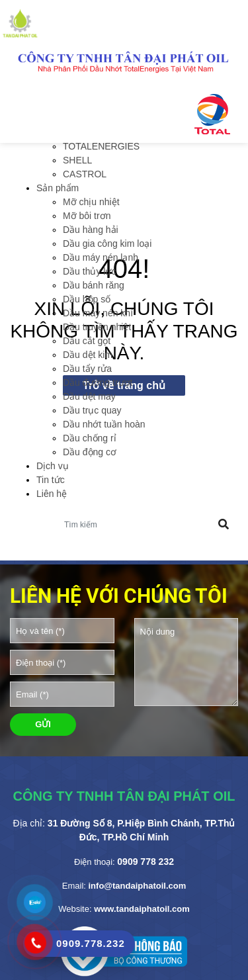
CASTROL (85, 174)
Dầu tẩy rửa (87, 369)
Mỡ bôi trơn (87, 216)
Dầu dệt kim (88, 355)
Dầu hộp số (87, 299)
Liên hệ (52, 494)
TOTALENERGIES (101, 146)
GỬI (43, 724)
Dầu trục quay (92, 410)
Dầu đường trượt (98, 382)
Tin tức (51, 480)
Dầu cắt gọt (87, 341)
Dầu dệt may (89, 396)
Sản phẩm (58, 188)
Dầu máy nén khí (98, 313)
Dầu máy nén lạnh (101, 257)
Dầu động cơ (90, 452)
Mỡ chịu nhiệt (91, 202)
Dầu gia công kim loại (107, 244)
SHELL (77, 160)
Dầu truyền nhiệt (97, 327)
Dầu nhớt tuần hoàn (104, 424)
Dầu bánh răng (94, 285)
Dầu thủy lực (89, 271)
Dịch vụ (53, 466)
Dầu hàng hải (91, 230)
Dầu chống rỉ (90, 438)
